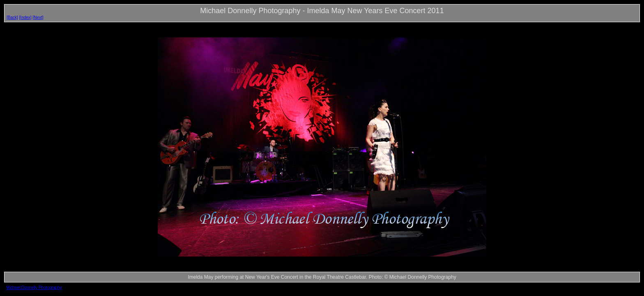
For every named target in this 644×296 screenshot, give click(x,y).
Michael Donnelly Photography (34, 288)
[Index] (25, 17)
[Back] (12, 17)
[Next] (38, 17)
